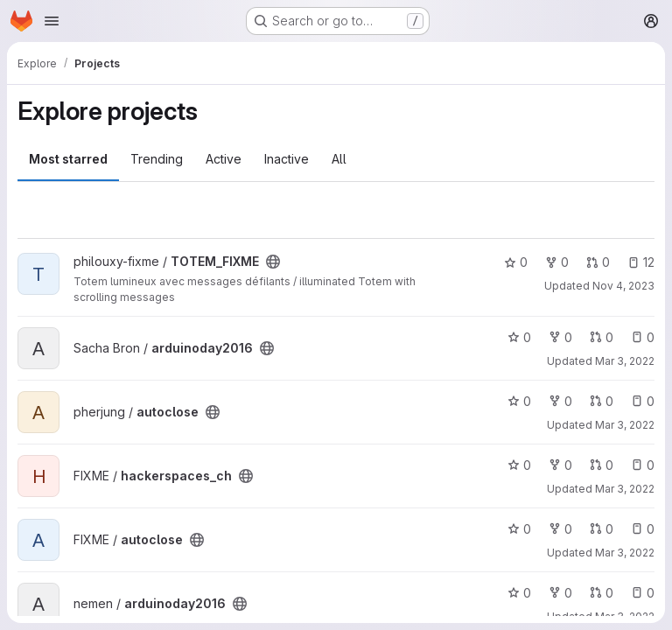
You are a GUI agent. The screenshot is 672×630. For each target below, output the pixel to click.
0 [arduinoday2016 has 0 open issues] (643, 337)
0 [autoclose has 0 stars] (519, 401)
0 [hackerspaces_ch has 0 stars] (519, 465)
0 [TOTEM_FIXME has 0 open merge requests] (598, 262)
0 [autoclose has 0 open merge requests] (602, 401)
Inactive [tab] (287, 159)
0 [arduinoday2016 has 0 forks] (560, 337)
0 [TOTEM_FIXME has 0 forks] (557, 262)
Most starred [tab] (68, 159)
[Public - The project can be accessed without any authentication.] (273, 262)
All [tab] (339, 159)
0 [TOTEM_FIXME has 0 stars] (516, 262)
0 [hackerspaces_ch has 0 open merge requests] (602, 465)
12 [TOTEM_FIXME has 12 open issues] (641, 262)
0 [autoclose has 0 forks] (560, 401)
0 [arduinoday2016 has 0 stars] (519, 337)
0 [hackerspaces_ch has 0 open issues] (643, 465)
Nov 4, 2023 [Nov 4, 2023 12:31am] (623, 286)
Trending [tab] (157, 159)
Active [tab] (224, 159)
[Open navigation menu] (52, 21)
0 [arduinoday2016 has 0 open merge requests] (602, 337)
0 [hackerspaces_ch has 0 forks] (560, 465)
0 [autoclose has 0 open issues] (643, 401)
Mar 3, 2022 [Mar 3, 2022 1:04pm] (625, 361)
